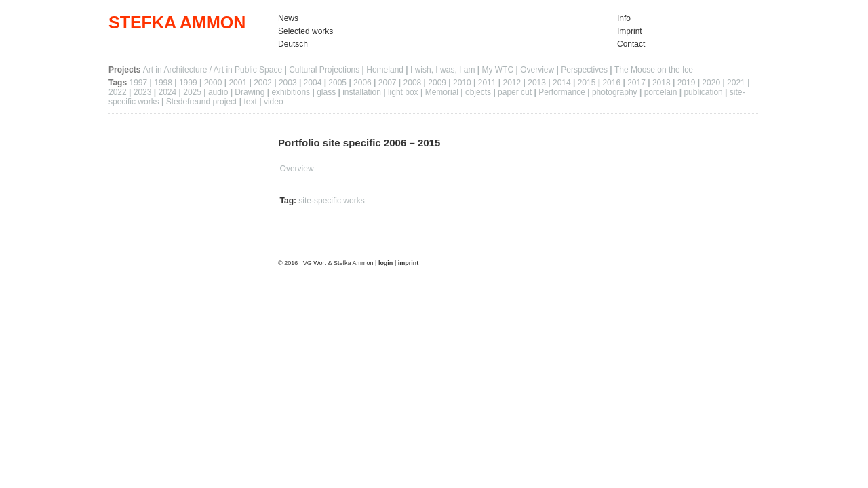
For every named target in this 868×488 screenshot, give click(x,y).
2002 (263, 83)
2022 (118, 92)
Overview (537, 70)
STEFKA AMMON (177, 22)
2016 (611, 83)
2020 (711, 83)
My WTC (497, 70)
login (387, 263)
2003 (288, 83)
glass (326, 92)
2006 (362, 83)
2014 (562, 83)
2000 (213, 83)
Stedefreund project (202, 102)
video (274, 102)
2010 (462, 83)
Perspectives (584, 70)
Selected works (305, 31)
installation (362, 92)
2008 (413, 83)
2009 (437, 83)
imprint (409, 263)
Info (624, 18)
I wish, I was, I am (442, 70)
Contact (631, 44)
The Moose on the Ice (654, 70)
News (288, 18)
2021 (736, 83)
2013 (537, 83)
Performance (562, 92)
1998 (163, 83)
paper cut (515, 92)
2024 (167, 92)
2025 (192, 92)
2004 (313, 83)
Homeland (385, 70)
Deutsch (293, 44)
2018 (662, 83)
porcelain (661, 92)
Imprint (630, 31)
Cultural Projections (324, 70)
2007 (388, 83)
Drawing (250, 92)
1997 (138, 83)
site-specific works (331, 201)
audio (218, 92)
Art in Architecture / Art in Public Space (213, 70)
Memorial (442, 92)
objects (478, 92)
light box (403, 92)
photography (615, 92)
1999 (188, 83)
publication (703, 92)
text (251, 102)
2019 (687, 83)
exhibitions (291, 92)
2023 (143, 92)
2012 (512, 83)
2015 (587, 83)
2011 (487, 83)
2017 (636, 83)
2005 (337, 83)
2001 (238, 83)
